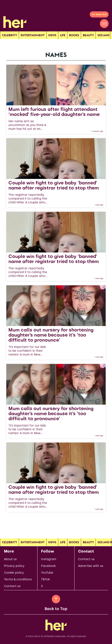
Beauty (88, 35)
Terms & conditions (18, 580)
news (52, 35)
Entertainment (33, 35)
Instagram (49, 559)
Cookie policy (14, 573)
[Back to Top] (56, 599)
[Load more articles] (56, 521)
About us (10, 559)
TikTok (45, 580)
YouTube (47, 573)
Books (74, 35)
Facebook (48, 566)
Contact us (12, 586)
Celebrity (9, 35)
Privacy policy (14, 566)
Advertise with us (91, 566)
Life (63, 35)
